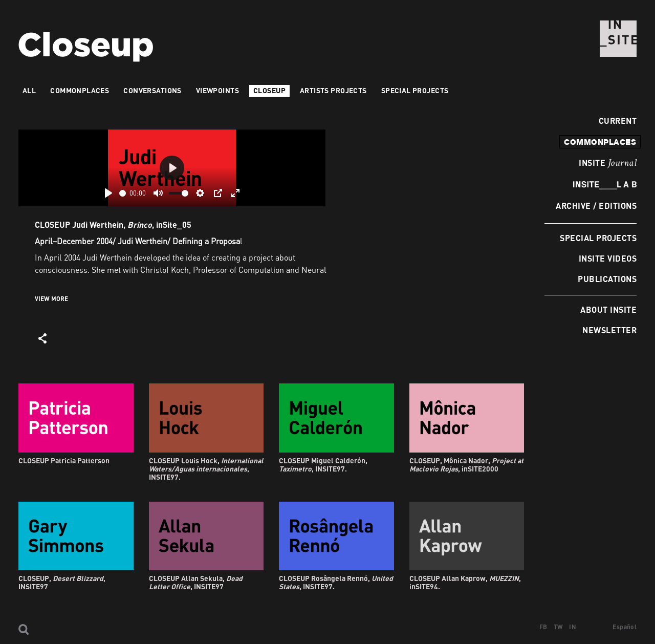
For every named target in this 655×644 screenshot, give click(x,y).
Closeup (269, 90)
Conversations (152, 90)
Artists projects (333, 90)
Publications (607, 279)
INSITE (608, 163)
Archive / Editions (596, 206)
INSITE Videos (608, 258)
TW (559, 627)
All (29, 90)
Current (615, 121)
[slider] (123, 193)
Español (625, 627)
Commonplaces (80, 90)
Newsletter (609, 330)
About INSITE (608, 309)
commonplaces (600, 142)
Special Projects (598, 238)
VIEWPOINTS (217, 90)
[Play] (108, 193)
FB (543, 627)
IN (573, 627)
